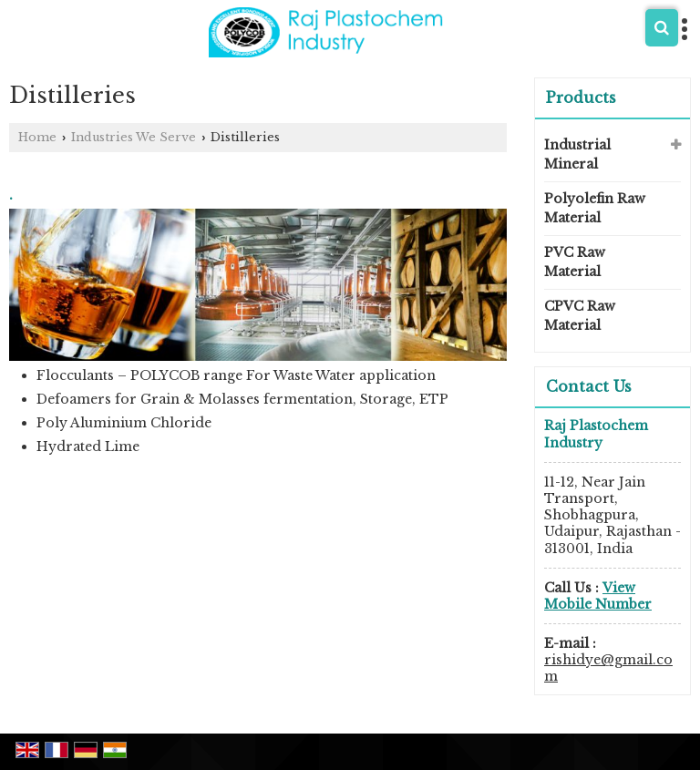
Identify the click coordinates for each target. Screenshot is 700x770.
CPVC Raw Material (580, 316)
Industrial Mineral (577, 154)
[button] (598, 596)
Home (37, 137)
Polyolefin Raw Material (595, 208)
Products (581, 98)
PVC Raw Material (575, 262)
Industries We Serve (134, 137)
